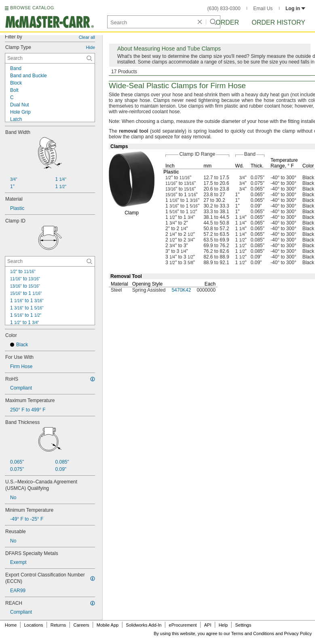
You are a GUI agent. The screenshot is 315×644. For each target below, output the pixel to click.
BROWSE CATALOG (32, 8)
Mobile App (108, 625)
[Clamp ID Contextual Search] (50, 261)
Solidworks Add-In (144, 625)
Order (227, 22)
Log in (295, 8)
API (208, 625)
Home (11, 625)
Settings (243, 625)
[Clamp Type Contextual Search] (50, 58)
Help (223, 625)
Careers (81, 625)
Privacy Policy (298, 633)
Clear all (87, 37)
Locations (34, 625)
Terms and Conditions (253, 633)
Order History (278, 22)
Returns (58, 625)
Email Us (263, 8)
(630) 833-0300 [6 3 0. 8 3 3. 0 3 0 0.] (224, 8)
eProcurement (183, 625)
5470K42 (181, 290)
